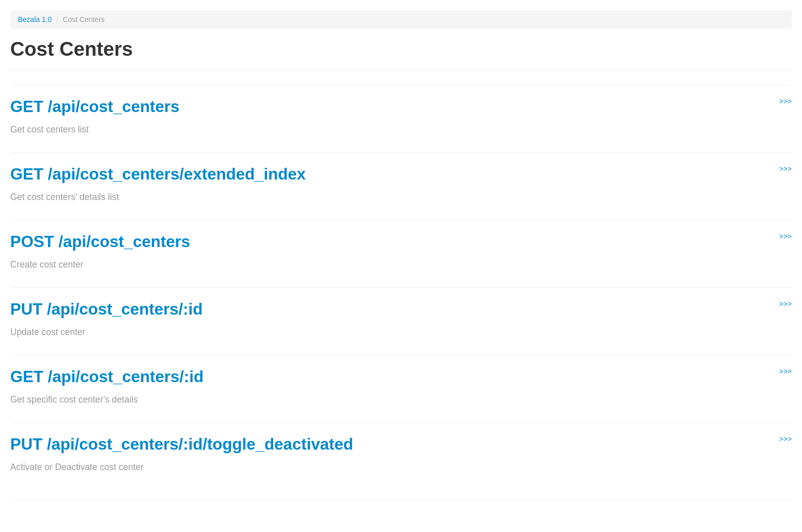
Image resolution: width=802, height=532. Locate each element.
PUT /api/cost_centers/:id (106, 309)
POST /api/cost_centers (100, 241)
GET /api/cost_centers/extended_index (158, 174)
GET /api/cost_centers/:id (107, 376)
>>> (785, 101)
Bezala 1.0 (35, 19)
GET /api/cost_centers (95, 106)
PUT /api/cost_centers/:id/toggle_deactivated (182, 444)
